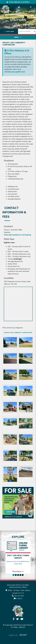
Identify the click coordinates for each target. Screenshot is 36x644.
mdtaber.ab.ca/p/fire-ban (15, 72)
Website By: (18, 635)
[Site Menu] (18, 37)
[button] (13, 575)
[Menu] (31, 7)
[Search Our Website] (27, 31)
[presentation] (3, 560)
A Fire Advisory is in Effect (19, 2)
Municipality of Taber (6, 9)
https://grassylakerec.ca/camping (17, 235)
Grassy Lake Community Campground (18, 332)
